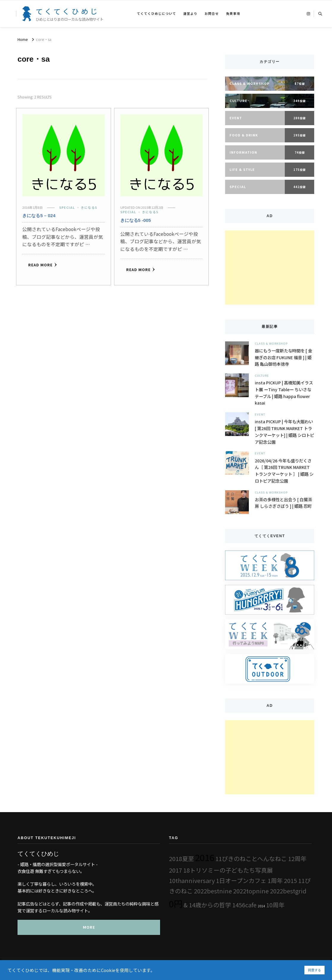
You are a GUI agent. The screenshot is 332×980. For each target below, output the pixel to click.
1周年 (275, 880)
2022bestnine (213, 891)
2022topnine (251, 891)
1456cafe (244, 905)
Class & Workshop (271, 343)
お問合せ (212, 13)
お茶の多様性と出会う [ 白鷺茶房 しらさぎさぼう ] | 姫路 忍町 (283, 503)
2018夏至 (181, 859)
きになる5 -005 (136, 220)
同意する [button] (314, 970)
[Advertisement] (270, 268)
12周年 (297, 859)
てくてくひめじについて (156, 13)
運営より (190, 13)
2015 (290, 880)
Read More (43, 265)
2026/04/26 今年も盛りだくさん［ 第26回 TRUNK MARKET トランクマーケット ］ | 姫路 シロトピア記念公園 (284, 471)
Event (260, 414)
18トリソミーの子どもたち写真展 (228, 870)
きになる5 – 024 (39, 215)
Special (67, 207)
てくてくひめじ (68, 11)
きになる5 (89, 207)
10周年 (275, 905)
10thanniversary (192, 880)
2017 (176, 870)
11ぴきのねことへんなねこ (251, 859)
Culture (262, 376)
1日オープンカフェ (241, 880)
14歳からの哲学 (210, 905)
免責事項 (233, 13)
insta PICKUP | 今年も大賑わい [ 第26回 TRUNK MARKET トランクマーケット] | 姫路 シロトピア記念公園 (284, 432)
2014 (261, 906)
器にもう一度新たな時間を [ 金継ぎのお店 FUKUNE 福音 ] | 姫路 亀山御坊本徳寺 (283, 357)
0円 (176, 903)
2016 (205, 857)
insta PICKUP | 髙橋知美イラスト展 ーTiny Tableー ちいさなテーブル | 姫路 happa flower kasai (284, 393)
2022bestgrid (288, 891)
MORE (89, 927)
